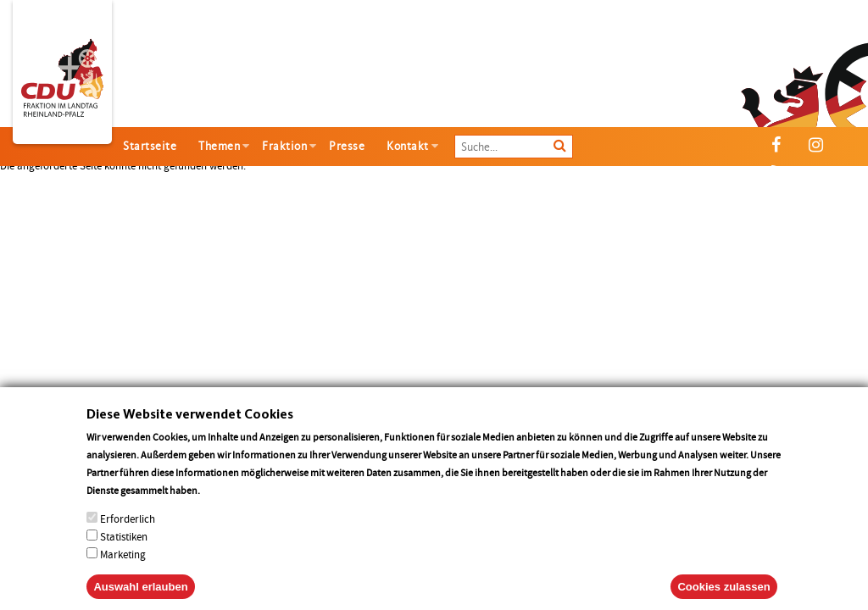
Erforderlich (128, 533)
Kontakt (408, 146)
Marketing (123, 569)
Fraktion (284, 146)
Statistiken (124, 551)
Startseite (150, 146)
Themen (219, 146)
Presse (347, 146)
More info (224, 505)
